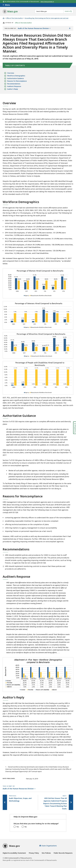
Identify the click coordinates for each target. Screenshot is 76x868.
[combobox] (54, 11)
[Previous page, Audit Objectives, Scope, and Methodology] (5, 802)
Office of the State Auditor (14, 18)
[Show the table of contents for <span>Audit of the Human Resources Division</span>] (70, 28)
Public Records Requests (63, 853)
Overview (11, 73)
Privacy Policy (34, 853)
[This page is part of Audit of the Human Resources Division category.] (19, 789)
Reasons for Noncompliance (17, 81)
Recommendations (14, 84)
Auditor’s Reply (13, 89)
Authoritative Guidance (16, 78)
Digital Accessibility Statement (14, 853)
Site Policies (46, 853)
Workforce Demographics (16, 76)
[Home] (3, 18)
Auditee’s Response (14, 86)
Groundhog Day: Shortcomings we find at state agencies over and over (47, 18)
